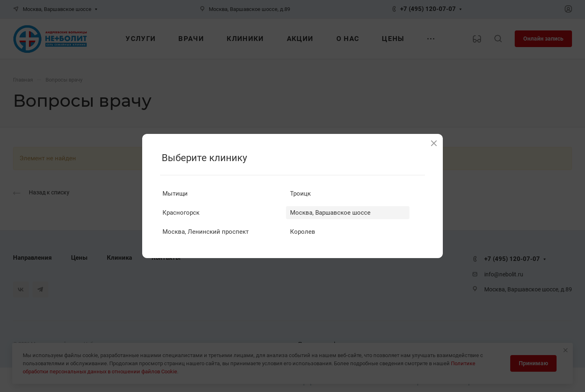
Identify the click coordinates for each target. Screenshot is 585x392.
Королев (303, 232)
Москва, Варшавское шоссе (330, 213)
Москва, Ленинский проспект (206, 232)
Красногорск (181, 213)
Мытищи (175, 194)
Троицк (300, 194)
